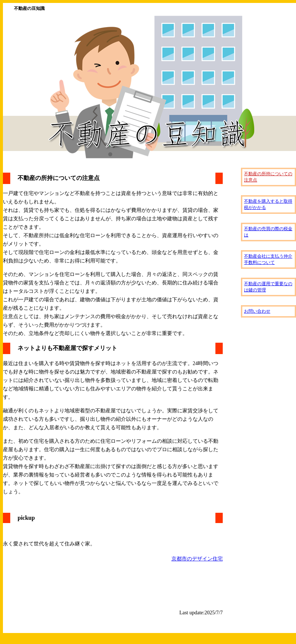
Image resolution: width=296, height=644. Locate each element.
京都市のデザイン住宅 (197, 559)
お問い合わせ (257, 311)
